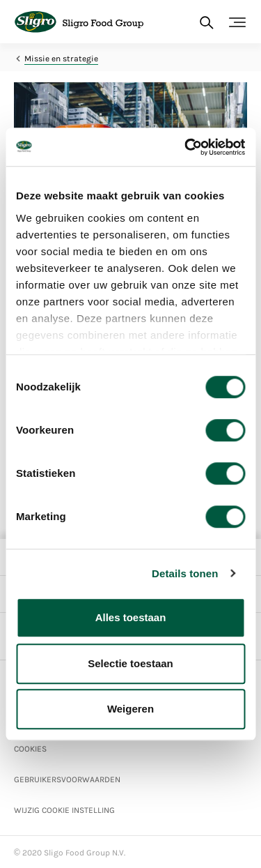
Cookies (30, 749)
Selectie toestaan (130, 663)
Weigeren (130, 709)
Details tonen (185, 573)
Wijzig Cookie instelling (64, 810)
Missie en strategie (61, 59)
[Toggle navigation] (237, 22)
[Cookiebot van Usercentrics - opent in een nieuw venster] (186, 147)
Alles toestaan (131, 617)
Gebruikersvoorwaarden (67, 779)
